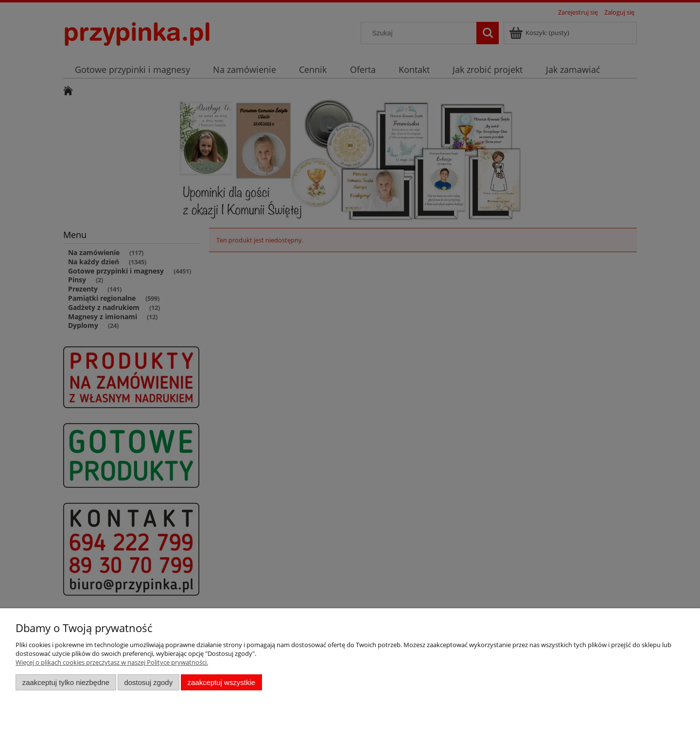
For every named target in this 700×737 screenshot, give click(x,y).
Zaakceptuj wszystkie (221, 682)
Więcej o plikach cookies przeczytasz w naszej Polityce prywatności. (112, 662)
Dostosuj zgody (148, 682)
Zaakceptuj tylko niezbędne (66, 682)
